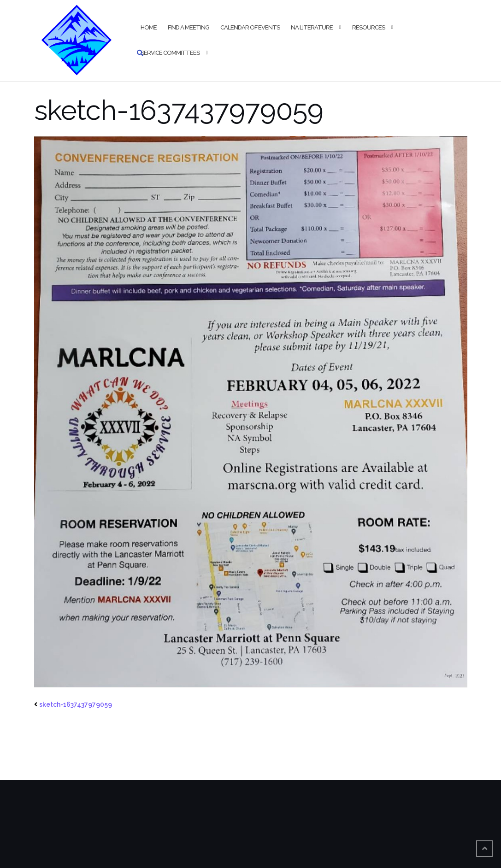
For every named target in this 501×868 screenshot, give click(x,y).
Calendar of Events (250, 27)
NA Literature (312, 27)
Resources (368, 27)
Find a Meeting (189, 27)
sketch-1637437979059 (76, 704)
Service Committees (170, 53)
